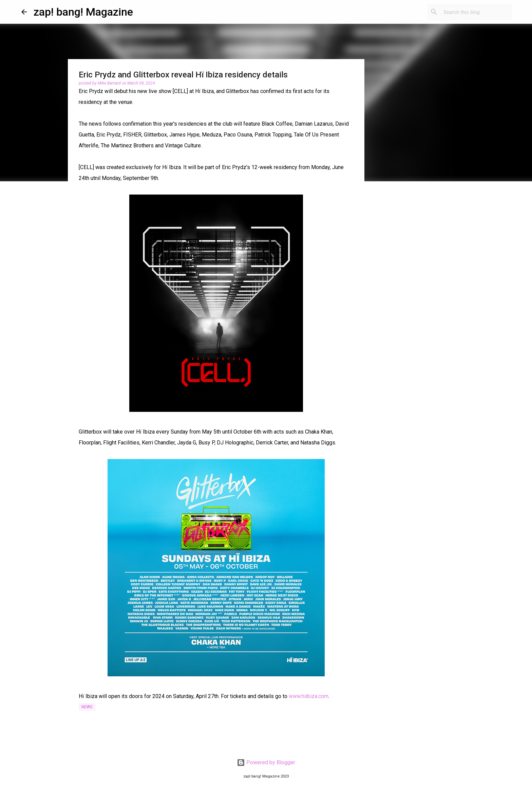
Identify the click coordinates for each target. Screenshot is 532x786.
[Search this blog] (476, 12)
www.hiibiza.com (309, 696)
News (87, 707)
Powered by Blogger (266, 762)
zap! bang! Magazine (83, 12)
